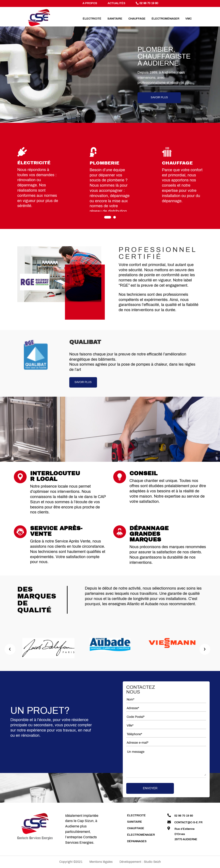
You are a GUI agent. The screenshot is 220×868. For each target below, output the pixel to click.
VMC (188, 19)
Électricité (92, 19)
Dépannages (137, 841)
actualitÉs (116, 3)
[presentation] (10, 649)
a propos (90, 3)
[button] (108, 217)
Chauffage (137, 19)
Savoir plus (159, 98)
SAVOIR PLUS (83, 382)
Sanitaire (115, 19)
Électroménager (165, 19)
